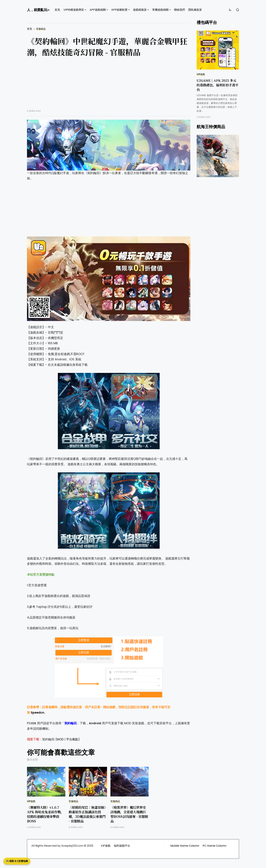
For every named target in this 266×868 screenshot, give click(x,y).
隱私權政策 (195, 10)
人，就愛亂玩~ (38, 10)
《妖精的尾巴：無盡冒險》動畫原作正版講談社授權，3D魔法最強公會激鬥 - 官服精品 (87, 814)
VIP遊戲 (31, 801)
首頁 (57, 10)
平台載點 (72, 739)
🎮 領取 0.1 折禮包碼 (17, 861)
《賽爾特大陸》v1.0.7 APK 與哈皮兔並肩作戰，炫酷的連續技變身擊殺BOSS (45, 814)
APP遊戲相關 (98, 10)
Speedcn (37, 713)
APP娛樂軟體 (119, 10)
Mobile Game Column (185, 846)
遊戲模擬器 (140, 10)
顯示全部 (32, 760)
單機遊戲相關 (160, 10)
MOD (60, 739)
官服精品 (41, 29)
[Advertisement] (109, 86)
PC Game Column (214, 846)
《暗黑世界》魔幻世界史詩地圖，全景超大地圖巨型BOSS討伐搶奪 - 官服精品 (129, 814)
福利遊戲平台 (122, 846)
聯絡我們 (179, 10)
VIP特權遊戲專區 (74, 10)
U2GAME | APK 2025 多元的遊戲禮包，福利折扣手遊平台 (218, 85)
